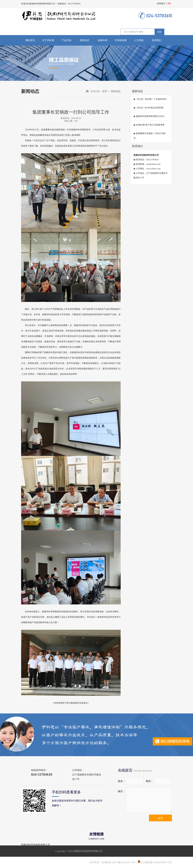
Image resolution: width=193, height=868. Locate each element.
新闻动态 (84, 40)
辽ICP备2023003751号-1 (124, 862)
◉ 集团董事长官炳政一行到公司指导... (149, 136)
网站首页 (30, 40)
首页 (105, 91)
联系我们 (157, 40)
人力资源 (139, 40)
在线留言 (161, 4)
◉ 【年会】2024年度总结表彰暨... (149, 108)
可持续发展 (121, 40)
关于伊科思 (48, 40)
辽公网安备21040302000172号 (155, 862)
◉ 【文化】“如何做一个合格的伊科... (151, 99)
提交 (160, 818)
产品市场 (66, 40)
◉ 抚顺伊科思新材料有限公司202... (150, 116)
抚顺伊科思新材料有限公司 (36, 845)
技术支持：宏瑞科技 (100, 862)
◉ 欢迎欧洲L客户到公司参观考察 (149, 125)
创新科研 (103, 40)
